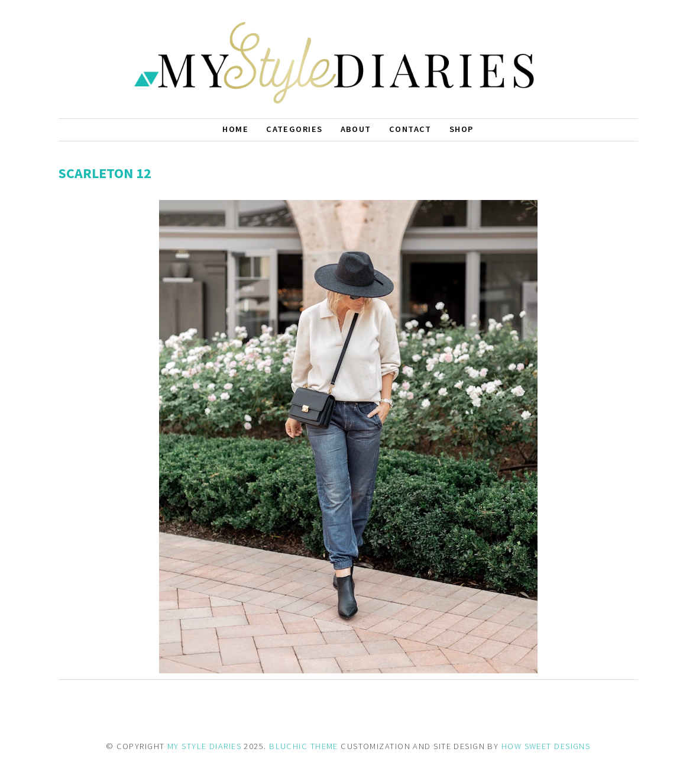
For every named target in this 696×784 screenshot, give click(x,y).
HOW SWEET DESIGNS (546, 746)
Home (235, 129)
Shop (462, 129)
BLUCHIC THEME (304, 746)
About (356, 129)
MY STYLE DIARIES (204, 746)
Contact (410, 129)
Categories (294, 129)
